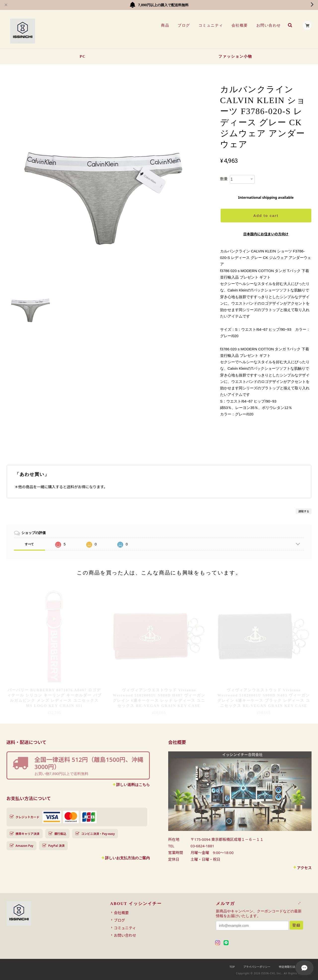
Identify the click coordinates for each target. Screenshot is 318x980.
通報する (304, 511)
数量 (224, 179)
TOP (232, 967)
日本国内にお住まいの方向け (266, 234)
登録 (296, 925)
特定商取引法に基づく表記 (295, 967)
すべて (29, 544)
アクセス (304, 868)
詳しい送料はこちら (133, 785)
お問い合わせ (268, 25)
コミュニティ (211, 25)
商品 (165, 25)
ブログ (184, 25)
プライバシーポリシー (257, 967)
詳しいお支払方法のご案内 (127, 858)
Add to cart (266, 216)
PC (83, 56)
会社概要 (239, 25)
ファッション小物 (235, 56)
